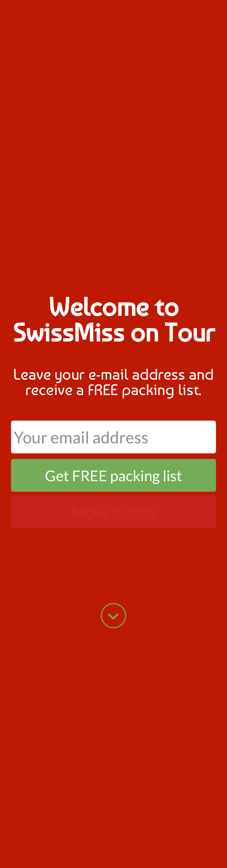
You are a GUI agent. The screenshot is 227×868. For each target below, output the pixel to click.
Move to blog (113, 512)
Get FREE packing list (113, 475)
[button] (114, 320)
